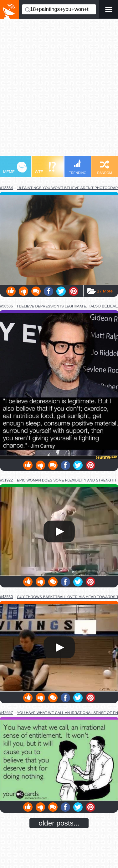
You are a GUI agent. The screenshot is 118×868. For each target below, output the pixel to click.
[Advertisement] (59, 90)
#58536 (6, 306)
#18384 (6, 188)
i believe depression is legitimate (51, 306)
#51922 (6, 480)
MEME (15, 168)
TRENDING (78, 167)
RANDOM (104, 167)
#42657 (6, 713)
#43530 (6, 597)
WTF (45, 168)
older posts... (59, 823)
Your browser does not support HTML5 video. (59, 531)
